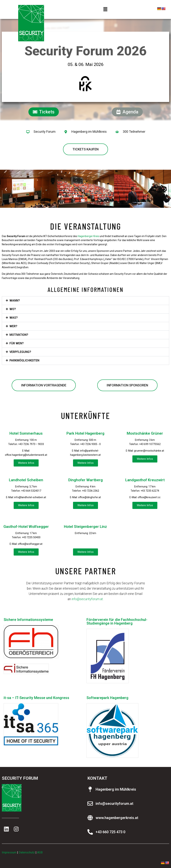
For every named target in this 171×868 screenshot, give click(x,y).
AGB (40, 852)
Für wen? (17, 343)
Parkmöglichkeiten (24, 360)
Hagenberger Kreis (88, 236)
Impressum (9, 852)
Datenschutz (27, 852)
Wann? (15, 301)
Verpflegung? (20, 352)
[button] (105, 9)
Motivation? (19, 335)
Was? (14, 318)
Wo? (13, 309)
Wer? (13, 326)
